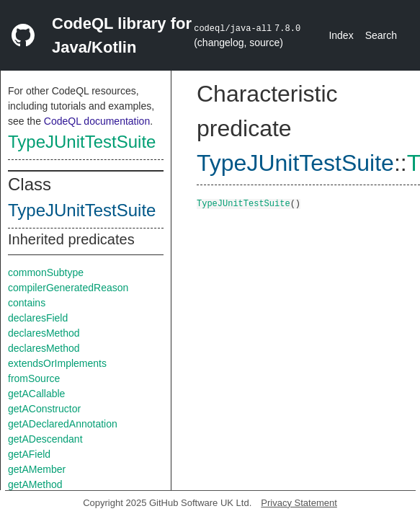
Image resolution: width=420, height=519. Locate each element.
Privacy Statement (299, 503)
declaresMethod (44, 333)
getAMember (37, 469)
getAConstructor (44, 409)
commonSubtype (46, 272)
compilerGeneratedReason (68, 288)
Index (341, 35)
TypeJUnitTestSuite (82, 142)
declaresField (38, 318)
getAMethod (35, 484)
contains (27, 303)
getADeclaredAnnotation (63, 424)
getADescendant (45, 439)
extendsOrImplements (57, 363)
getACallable (36, 394)
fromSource (34, 378)
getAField (29, 454)
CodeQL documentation (97, 121)
